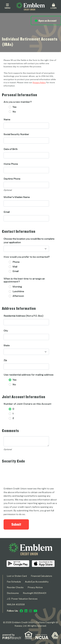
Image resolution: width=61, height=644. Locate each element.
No (14, 112)
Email (7, 212)
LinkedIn (26, 611)
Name (7, 119)
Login (53, 6)
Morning (17, 287)
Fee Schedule (14, 582)
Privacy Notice (35, 587)
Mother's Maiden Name (17, 197)
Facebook (21, 611)
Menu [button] (7, 6)
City (6, 331)
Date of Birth (11, 149)
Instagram (30, 611)
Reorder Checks (15, 587)
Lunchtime (18, 291)
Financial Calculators (41, 576)
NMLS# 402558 (16, 604)
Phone (16, 262)
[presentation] (28, 473)
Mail (15, 267)
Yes (14, 107)
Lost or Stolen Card (17, 576)
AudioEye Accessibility (37, 582)
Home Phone (11, 164)
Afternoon (18, 296)
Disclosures (13, 593)
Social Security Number (16, 134)
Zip (5, 360)
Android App (18, 564)
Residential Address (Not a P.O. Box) (23, 316)
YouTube (35, 611)
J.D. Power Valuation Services (22, 599)
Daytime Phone (12, 179)
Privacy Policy (39, 82)
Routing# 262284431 (35, 593)
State (7, 345)
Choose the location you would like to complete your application (29, 241)
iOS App (43, 564)
